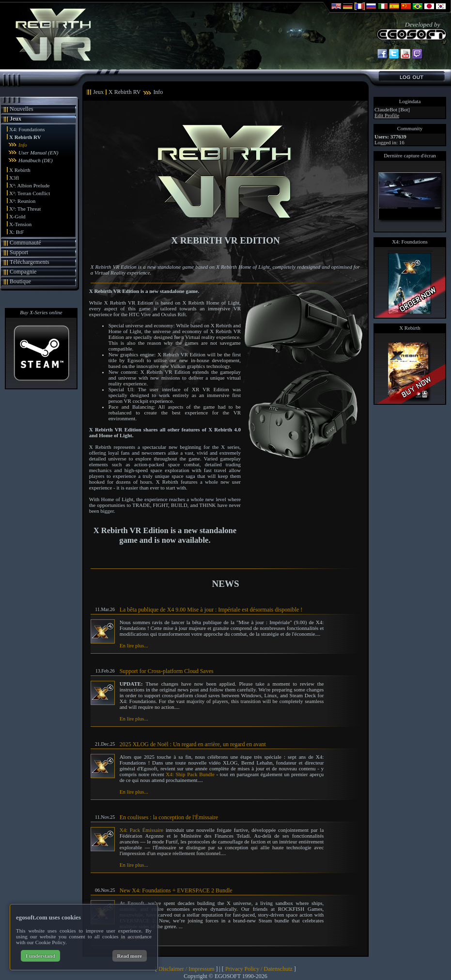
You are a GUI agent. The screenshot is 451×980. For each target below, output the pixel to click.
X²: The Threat (25, 209)
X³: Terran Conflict (30, 193)
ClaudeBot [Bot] (392, 109)
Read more (130, 956)
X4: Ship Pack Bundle (190, 774)
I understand (40, 956)
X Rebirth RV (25, 137)
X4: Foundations (27, 129)
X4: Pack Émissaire (142, 830)
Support (19, 252)
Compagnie (23, 272)
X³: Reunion (22, 201)
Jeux (16, 119)
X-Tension (20, 224)
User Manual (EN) (39, 153)
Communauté (25, 243)
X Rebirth (20, 170)
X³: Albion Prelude (29, 185)
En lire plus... (134, 645)
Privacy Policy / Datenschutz (259, 969)
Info (23, 145)
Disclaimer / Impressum (186, 969)
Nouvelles (22, 109)
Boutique (20, 281)
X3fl (14, 178)
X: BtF (16, 232)
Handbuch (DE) (36, 160)
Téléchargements (30, 262)
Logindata (410, 101)
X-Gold (17, 216)
